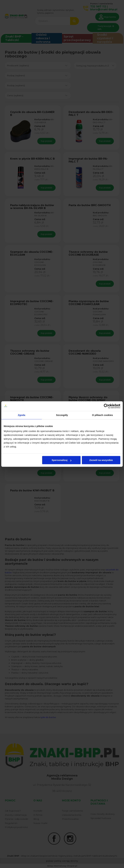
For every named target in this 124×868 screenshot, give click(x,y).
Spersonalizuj (62, 460)
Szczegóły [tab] (62, 415)
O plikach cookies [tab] (102, 415)
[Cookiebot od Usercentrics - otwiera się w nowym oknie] (106, 406)
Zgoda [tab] (22, 415)
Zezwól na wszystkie (101, 460)
